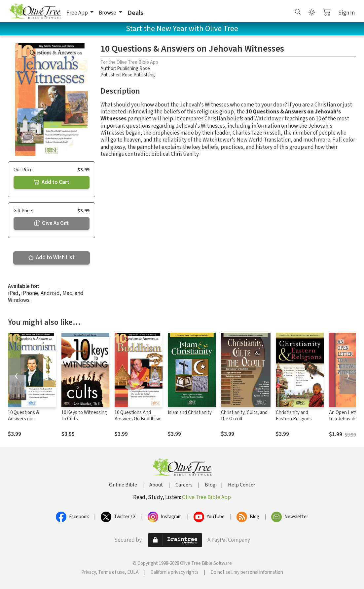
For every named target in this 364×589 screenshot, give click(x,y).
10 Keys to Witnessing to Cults (84, 416)
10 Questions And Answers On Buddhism (138, 416)
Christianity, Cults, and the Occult (244, 416)
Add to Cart (52, 182)
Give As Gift (51, 223)
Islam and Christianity (190, 413)
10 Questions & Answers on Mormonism (23, 419)
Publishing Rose (133, 69)
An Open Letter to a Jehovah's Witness (345, 419)
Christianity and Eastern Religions (294, 416)
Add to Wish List (51, 258)
